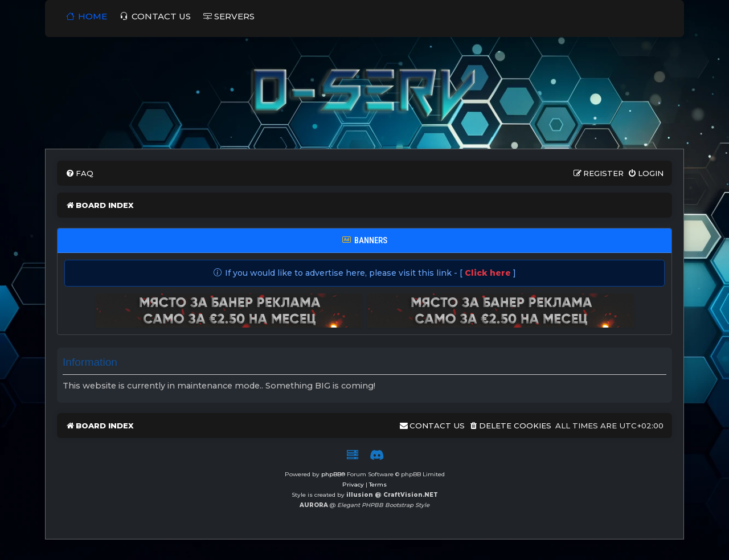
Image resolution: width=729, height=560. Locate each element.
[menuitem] (79, 173)
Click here (488, 273)
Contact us (155, 16)
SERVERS (229, 16)
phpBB (331, 474)
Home (87, 16)
